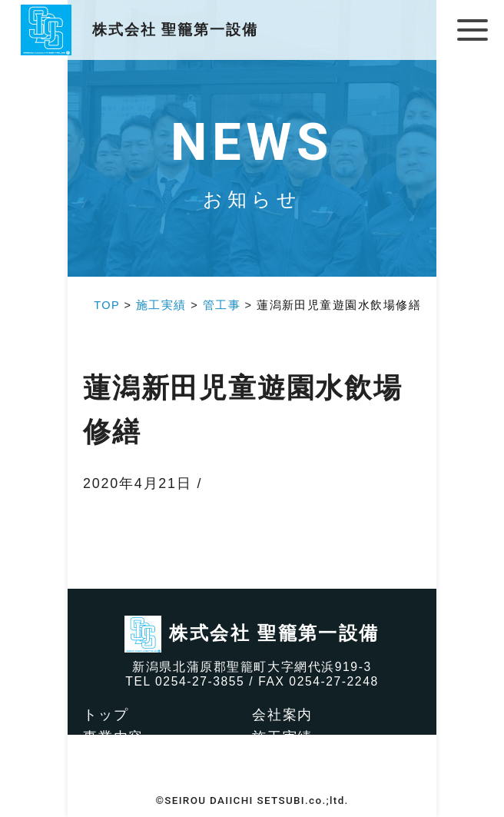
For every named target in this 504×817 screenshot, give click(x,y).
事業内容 (113, 737)
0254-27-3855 (200, 681)
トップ (106, 715)
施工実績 (282, 737)
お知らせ (282, 781)
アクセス (113, 781)
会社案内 (282, 715)
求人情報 (282, 759)
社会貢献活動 (129, 759)
